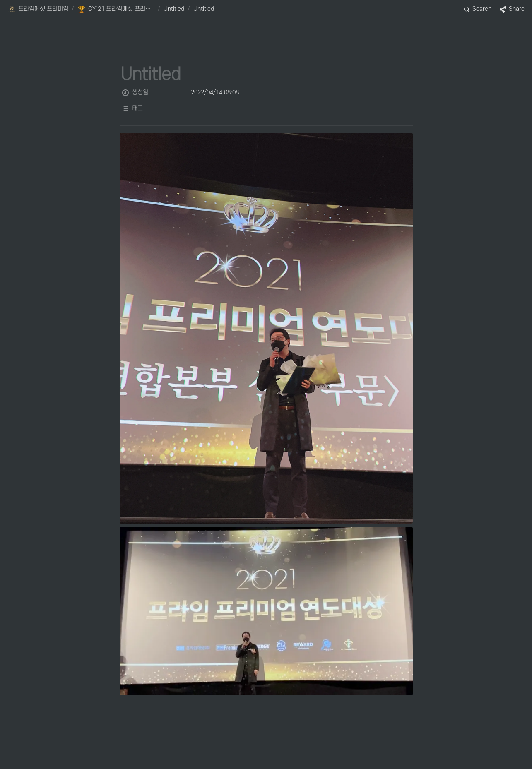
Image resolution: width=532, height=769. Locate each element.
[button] (38, 10)
